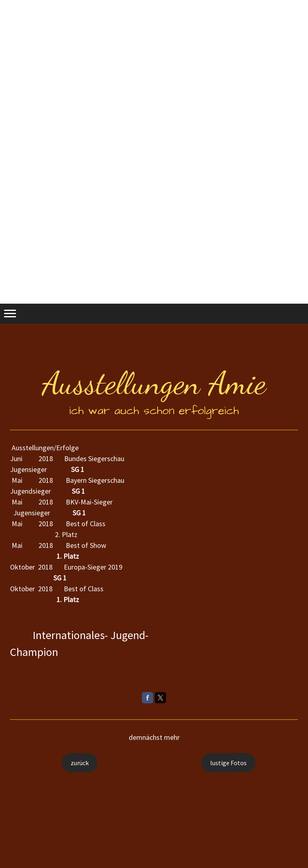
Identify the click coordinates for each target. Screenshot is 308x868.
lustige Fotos (228, 763)
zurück (80, 763)
